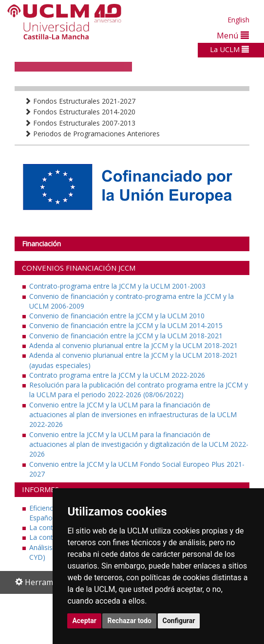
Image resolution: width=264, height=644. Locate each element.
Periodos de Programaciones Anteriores (92, 134)
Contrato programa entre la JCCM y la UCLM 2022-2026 (117, 375)
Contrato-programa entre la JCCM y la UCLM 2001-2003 (117, 286)
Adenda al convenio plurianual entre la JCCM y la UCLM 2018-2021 (133, 345)
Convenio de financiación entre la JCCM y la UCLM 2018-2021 (126, 336)
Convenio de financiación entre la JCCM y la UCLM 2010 (117, 316)
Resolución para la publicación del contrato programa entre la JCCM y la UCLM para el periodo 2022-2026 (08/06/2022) (139, 390)
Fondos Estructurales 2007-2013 (80, 123)
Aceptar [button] (84, 621)
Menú (233, 35)
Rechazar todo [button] (129, 621)
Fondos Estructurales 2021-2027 (80, 101)
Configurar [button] (179, 621)
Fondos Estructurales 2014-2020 (80, 112)
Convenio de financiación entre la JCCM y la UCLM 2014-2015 (126, 325)
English (238, 20)
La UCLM (229, 49)
